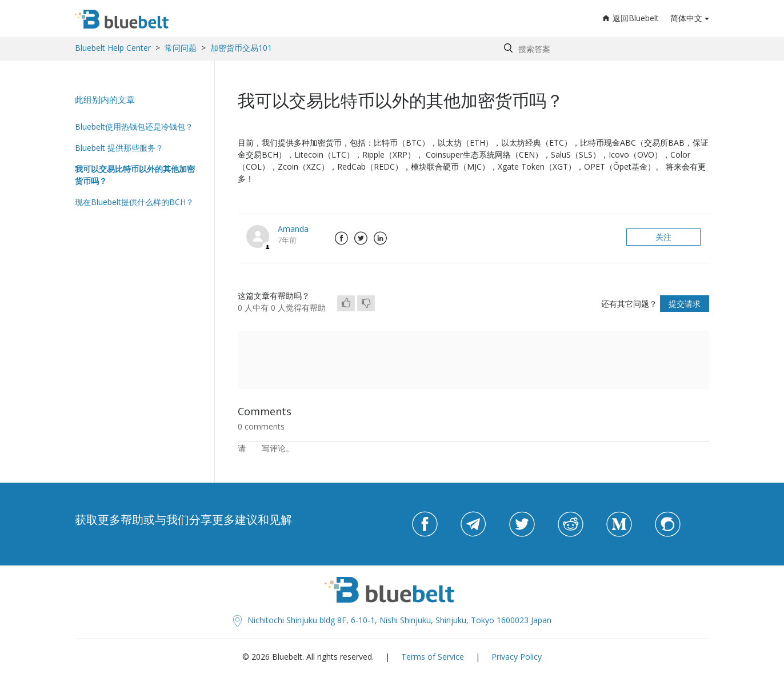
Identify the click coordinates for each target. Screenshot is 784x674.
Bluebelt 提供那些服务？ (119, 148)
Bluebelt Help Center (113, 48)
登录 (254, 448)
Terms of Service (433, 657)
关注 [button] (663, 237)
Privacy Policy (517, 657)
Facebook (341, 238)
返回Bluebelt (631, 18)
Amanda (293, 229)
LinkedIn (380, 238)
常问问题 (181, 48)
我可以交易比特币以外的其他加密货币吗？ (135, 175)
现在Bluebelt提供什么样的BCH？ (134, 202)
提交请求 (685, 304)
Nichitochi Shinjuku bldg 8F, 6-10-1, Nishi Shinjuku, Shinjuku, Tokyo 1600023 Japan (392, 620)
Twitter (361, 238)
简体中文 (686, 18)
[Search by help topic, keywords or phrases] (604, 49)
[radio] (346, 303)
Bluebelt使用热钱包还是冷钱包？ (134, 127)
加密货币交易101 (241, 48)
